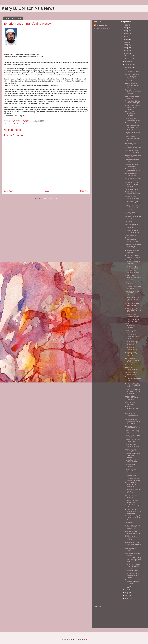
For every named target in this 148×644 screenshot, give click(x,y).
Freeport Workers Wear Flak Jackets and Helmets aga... (132, 127)
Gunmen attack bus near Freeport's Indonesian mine (133, 379)
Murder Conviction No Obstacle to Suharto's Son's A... (133, 277)
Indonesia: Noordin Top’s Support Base (133, 156)
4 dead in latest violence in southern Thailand (133, 256)
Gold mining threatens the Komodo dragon (132, 231)
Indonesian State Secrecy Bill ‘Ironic (132, 450)
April (127, 595)
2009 (125, 53)
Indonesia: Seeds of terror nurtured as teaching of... (131, 398)
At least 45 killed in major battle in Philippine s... (131, 485)
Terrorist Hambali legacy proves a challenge (133, 102)
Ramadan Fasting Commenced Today (132, 267)
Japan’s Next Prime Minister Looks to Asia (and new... (133, 92)
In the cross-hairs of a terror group (132, 252)
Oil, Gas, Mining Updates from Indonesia (130, 114)
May (127, 593)
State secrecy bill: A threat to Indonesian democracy (132, 226)
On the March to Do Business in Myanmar (133, 202)
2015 (125, 36)
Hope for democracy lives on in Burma (131, 570)
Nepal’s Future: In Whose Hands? (131, 461)
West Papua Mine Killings (131, 550)
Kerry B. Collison (102, 25)
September (129, 64)
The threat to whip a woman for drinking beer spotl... (132, 184)
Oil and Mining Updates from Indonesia (132, 165)
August (128, 67)
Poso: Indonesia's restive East (131, 403)
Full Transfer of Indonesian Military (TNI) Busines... (132, 360)
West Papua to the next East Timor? (132, 97)
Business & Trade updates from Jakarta (133, 119)
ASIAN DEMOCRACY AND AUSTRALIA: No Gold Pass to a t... (133, 310)
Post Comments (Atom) (50, 198)
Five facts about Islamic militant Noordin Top (133, 565)
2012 (125, 45)
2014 (125, 39)
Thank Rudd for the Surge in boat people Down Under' (132, 421)
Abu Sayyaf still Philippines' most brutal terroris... (131, 415)
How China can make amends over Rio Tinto (132, 293)
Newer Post (8, 191)
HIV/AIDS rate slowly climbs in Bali (132, 501)
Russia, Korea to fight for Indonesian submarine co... (133, 518)
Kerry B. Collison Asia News (28, 8)
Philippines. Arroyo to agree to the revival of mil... (133, 544)
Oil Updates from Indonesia (130, 466)
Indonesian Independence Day (132, 369)
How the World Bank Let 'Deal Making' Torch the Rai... (133, 337)
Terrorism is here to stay (133, 148)
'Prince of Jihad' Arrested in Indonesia (133, 179)
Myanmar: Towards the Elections (132, 283)
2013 (125, 42)
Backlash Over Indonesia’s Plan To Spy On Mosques (132, 240)
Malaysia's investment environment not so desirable (132, 575)
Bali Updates (129, 81)
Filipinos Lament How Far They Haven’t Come (132, 299)
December (129, 56)
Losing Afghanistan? (131, 235)
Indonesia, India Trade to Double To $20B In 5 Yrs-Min (133, 385)
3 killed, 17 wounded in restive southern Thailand (132, 107)
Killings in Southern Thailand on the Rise (132, 71)
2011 (125, 48)
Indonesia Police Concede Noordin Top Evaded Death (133, 511)
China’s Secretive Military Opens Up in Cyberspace (132, 262)
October (128, 62)
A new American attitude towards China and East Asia (133, 582)
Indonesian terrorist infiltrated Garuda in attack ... (132, 85)
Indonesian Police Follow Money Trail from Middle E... (132, 354)
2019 (125, 25)
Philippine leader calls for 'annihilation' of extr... (132, 409)
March (128, 598)
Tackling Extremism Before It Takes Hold (132, 193)
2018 (125, 28)
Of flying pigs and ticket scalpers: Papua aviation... (132, 538)
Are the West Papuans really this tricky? (132, 305)
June (127, 590)
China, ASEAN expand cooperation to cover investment (132, 391)
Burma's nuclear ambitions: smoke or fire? (132, 138)
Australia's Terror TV (131, 189)
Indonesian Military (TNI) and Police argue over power (133, 560)
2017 (125, 31)
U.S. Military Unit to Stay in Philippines (133, 287)
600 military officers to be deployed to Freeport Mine (132, 76)
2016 (125, 34)
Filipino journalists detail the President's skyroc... (133, 455)
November (129, 59)
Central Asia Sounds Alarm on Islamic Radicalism (132, 343)
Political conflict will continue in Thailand (132, 532)
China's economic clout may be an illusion (132, 320)
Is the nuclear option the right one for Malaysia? (133, 491)
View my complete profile (102, 28)
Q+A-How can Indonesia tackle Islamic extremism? (133, 246)
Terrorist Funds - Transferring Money (20, 124)
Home (46, 191)
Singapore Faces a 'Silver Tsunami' (131, 174)
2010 (125, 51)
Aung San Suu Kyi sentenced (131, 497)
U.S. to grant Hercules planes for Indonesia (132, 479)
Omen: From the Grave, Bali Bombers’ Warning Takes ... (133, 527)
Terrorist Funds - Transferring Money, (132, 213)
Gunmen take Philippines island (131, 348)
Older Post (84, 191)
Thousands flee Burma (132, 123)
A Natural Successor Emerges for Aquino (132, 151)
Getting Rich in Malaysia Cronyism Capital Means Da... (133, 208)
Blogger (87, 640)
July (127, 587)
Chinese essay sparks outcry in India (132, 475)
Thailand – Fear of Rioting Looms (131, 373)
